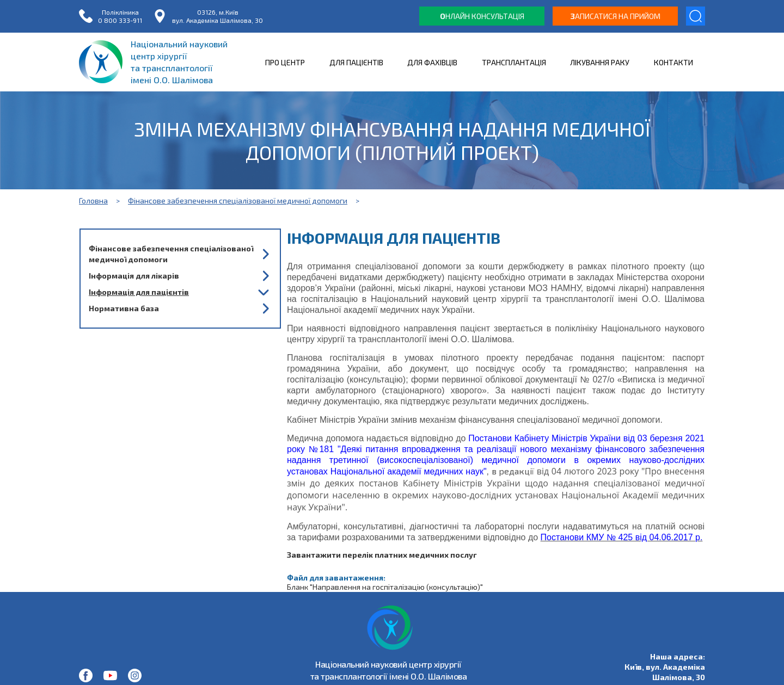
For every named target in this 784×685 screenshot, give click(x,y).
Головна (93, 200)
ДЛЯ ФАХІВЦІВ (432, 62)
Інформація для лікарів (134, 276)
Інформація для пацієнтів (139, 292)
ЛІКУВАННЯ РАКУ (600, 62)
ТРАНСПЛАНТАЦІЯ (514, 62)
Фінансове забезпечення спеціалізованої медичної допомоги (238, 200)
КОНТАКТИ (673, 62)
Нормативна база (124, 308)
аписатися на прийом (615, 16)
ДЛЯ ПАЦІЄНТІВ (356, 62)
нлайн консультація (482, 16)
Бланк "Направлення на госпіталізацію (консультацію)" (385, 587)
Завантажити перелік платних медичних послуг (382, 555)
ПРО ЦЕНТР (285, 62)
